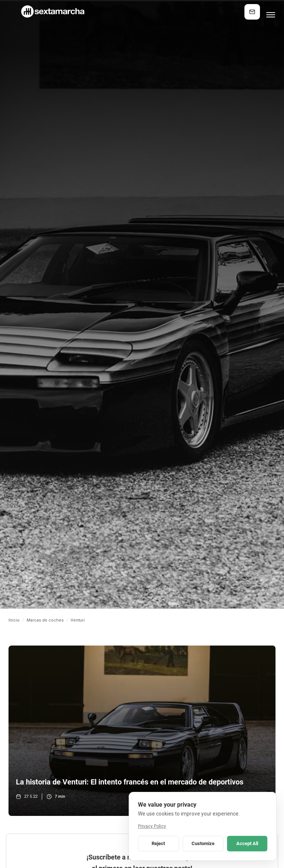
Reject (158, 843)
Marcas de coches (45, 620)
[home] (52, 12)
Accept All (247, 843)
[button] (271, 12)
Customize (203, 843)
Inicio (14, 620)
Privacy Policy (152, 826)
